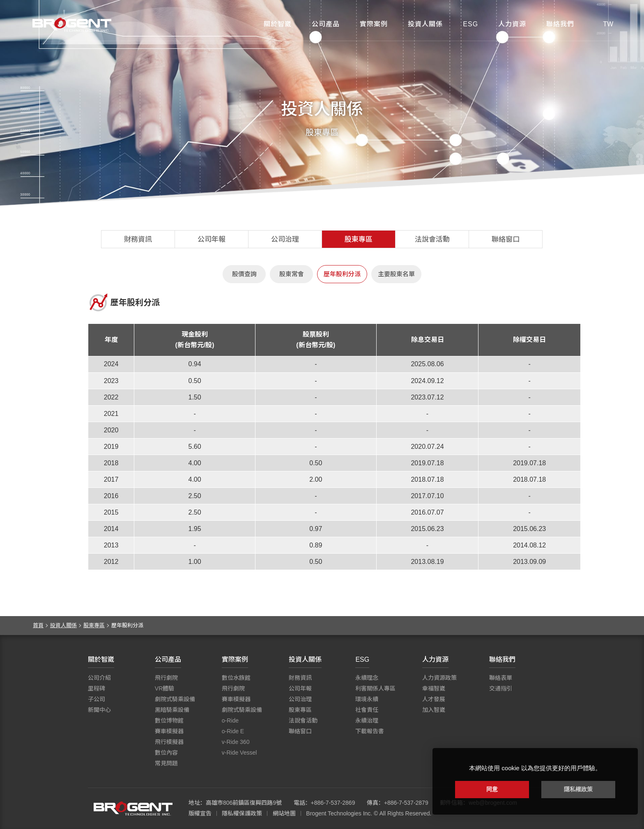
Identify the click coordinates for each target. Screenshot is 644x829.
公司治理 (285, 239)
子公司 (97, 699)
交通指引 (501, 688)
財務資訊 (138, 239)
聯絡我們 (560, 24)
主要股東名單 (396, 274)
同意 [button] (492, 789)
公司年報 (212, 239)
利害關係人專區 (375, 688)
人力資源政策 (439, 678)
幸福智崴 (434, 688)
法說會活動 (432, 239)
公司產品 (326, 24)
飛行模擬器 (169, 742)
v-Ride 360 (236, 742)
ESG (470, 24)
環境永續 (367, 699)
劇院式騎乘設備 (175, 699)
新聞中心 (99, 710)
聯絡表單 (501, 678)
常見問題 (166, 763)
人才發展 (434, 699)
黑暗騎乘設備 (172, 710)
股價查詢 (244, 274)
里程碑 (97, 688)
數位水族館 (236, 678)
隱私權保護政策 (242, 813)
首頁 (38, 625)
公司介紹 (99, 678)
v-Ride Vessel (239, 753)
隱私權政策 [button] (578, 789)
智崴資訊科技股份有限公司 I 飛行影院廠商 (72, 25)
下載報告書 (370, 731)
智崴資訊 (133, 808)
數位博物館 (169, 720)
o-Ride (230, 720)
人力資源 (512, 24)
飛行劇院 (166, 678)
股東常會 (292, 274)
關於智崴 (278, 24)
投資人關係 (425, 24)
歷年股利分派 (342, 274)
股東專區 (359, 239)
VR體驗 (164, 688)
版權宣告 (200, 813)
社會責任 (367, 710)
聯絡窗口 (506, 239)
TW (608, 24)
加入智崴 (434, 710)
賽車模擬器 (169, 731)
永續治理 (367, 720)
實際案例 (374, 24)
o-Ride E (233, 731)
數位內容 (166, 753)
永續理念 (367, 678)
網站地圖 (284, 813)
